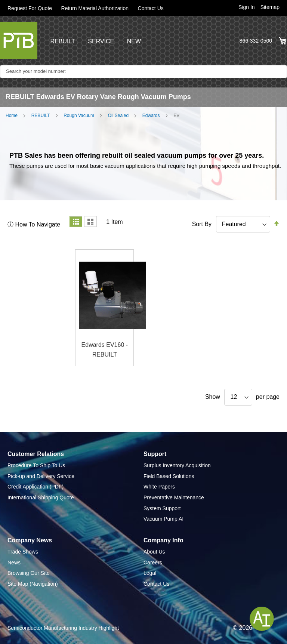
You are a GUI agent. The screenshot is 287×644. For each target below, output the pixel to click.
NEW (134, 41)
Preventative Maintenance (174, 497)
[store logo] (19, 40)
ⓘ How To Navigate (34, 224)
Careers (153, 563)
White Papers (159, 487)
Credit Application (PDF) (36, 487)
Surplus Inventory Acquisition (177, 465)
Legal (150, 573)
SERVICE (101, 41)
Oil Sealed (118, 115)
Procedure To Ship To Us (36, 465)
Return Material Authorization (95, 8)
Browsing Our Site (29, 573)
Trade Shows (23, 552)
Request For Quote (30, 8)
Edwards (151, 115)
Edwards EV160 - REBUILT (105, 350)
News (14, 563)
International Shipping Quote (41, 497)
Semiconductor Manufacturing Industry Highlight (63, 628)
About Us (154, 552)
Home (12, 115)
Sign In (247, 7)
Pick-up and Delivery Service (41, 476)
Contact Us (151, 8)
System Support (162, 508)
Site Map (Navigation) (33, 584)
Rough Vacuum (79, 115)
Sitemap (270, 7)
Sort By (202, 224)
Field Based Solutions (169, 476)
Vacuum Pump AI (163, 519)
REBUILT (62, 41)
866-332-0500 (256, 41)
